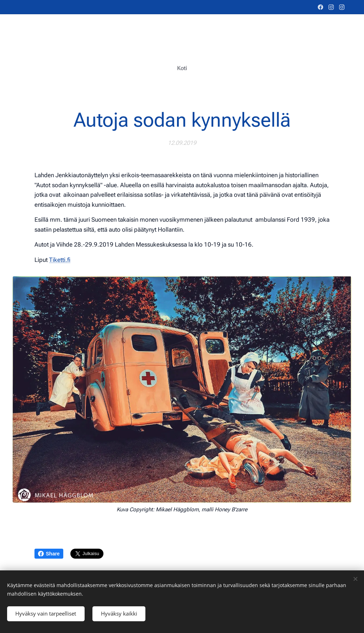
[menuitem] (182, 68)
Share (49, 554)
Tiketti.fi (60, 259)
